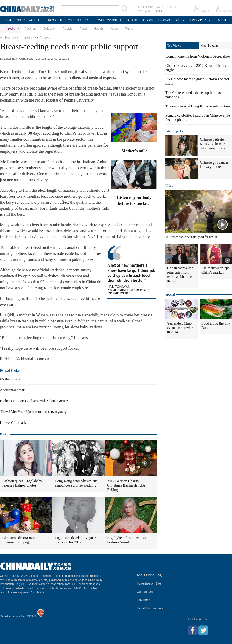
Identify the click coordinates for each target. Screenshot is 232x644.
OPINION (148, 20)
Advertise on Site (149, 583)
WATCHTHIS (115, 20)
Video (114, 29)
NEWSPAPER (197, 20)
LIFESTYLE (66, 20)
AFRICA (162, 7)
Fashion (30, 29)
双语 (147, 11)
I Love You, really (13, 422)
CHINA (21, 20)
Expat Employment (150, 608)
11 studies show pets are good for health (191, 237)
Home (10, 38)
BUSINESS (49, 20)
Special (170, 294)
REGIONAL (164, 20)
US (139, 7)
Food (83, 29)
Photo (129, 29)
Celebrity (49, 29)
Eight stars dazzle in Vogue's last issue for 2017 (76, 540)
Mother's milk (10, 379)
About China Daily (150, 575)
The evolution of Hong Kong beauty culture (198, 106)
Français (158, 11)
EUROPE (149, 7)
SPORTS (132, 20)
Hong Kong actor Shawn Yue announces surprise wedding (76, 483)
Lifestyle (27, 38)
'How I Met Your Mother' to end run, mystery (33, 412)
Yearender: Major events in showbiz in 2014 (180, 328)
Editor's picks (174, 131)
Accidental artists (13, 390)
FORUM (180, 20)
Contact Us (145, 592)
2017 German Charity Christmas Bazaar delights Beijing (126, 485)
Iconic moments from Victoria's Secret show (198, 56)
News (45, 38)
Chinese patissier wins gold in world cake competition (214, 144)
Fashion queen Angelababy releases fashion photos (22, 483)
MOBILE (223, 20)
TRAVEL (99, 20)
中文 (139, 11)
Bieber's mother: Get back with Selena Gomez (34, 401)
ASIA (173, 7)
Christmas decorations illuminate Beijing (19, 540)
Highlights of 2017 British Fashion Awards (126, 540)
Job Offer (143, 600)
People (68, 29)
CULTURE (83, 20)
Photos (4, 434)
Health (98, 29)
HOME (8, 20)
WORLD (34, 20)
